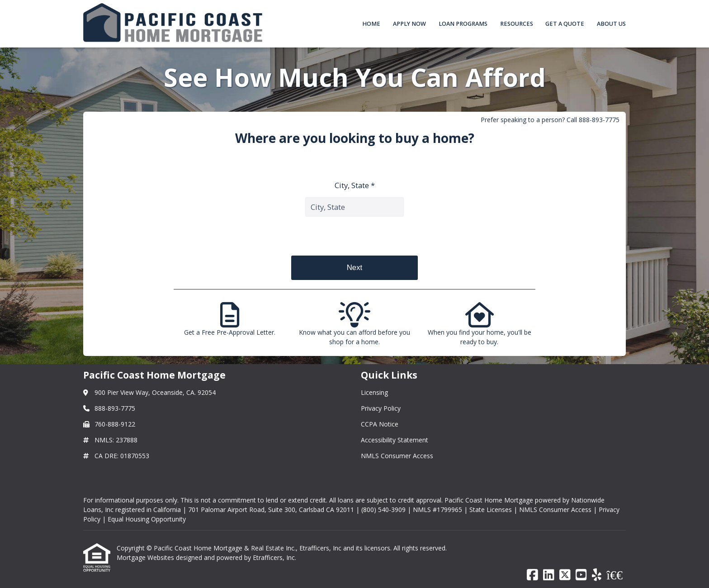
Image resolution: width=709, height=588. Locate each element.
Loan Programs (463, 24)
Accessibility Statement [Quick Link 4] (395, 440)
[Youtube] (581, 575)
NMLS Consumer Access (555, 510)
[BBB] (614, 575)
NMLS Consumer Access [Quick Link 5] (397, 456)
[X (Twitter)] (565, 575)
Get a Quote (565, 24)
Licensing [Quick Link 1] (374, 392)
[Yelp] (597, 575)
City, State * (355, 185)
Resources (517, 24)
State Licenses (491, 510)
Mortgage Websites (146, 557)
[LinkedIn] (549, 575)
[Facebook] (532, 575)
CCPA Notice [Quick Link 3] (380, 424)
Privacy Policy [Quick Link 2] (381, 408)
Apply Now (409, 24)
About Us (611, 24)
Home (371, 24)
